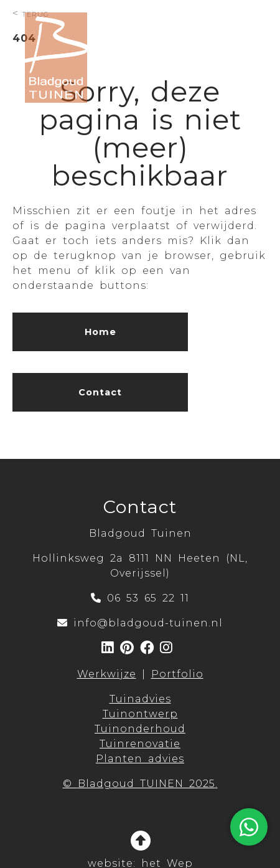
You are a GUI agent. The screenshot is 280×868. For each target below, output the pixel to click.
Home (100, 332)
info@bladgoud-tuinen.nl (148, 623)
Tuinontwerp (140, 714)
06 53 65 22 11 (148, 598)
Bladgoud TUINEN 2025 (147, 784)
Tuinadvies (140, 699)
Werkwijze (107, 674)
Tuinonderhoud (140, 729)
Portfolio (177, 674)
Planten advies (140, 759)
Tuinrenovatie (140, 744)
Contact (100, 392)
